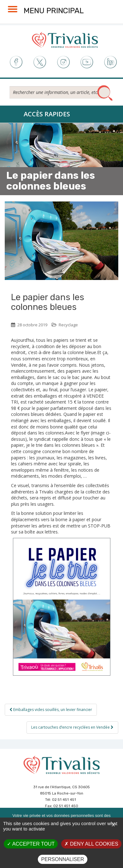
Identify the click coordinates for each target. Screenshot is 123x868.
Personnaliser (62, 859)
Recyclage (68, 325)
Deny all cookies (91, 844)
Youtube (87, 62)
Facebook (16, 62)
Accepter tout (31, 844)
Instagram (63, 62)
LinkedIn (111, 62)
